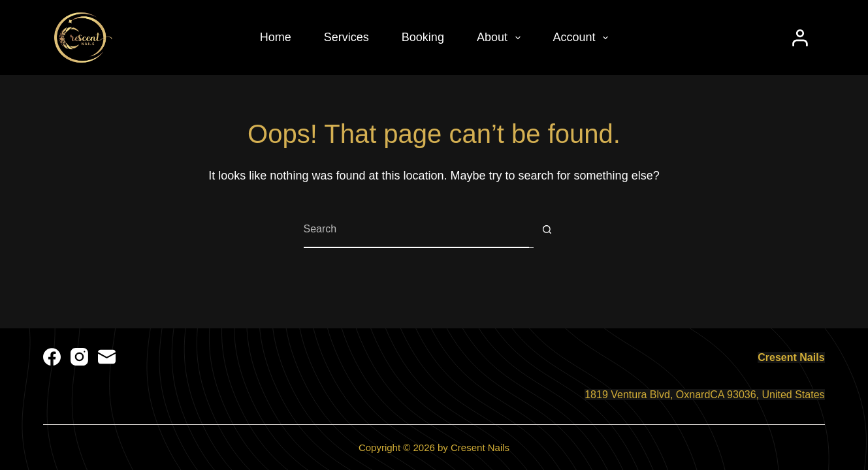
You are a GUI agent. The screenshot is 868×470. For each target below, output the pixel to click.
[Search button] (547, 229)
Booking (423, 37)
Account (584, 38)
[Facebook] (52, 357)
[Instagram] (79, 357)
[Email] (107, 357)
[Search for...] (416, 229)
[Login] (800, 38)
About (501, 38)
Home (276, 37)
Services (346, 37)
